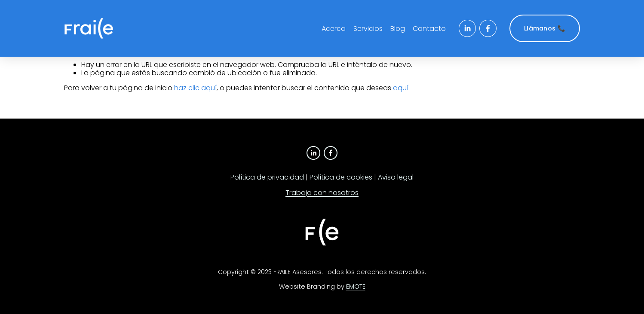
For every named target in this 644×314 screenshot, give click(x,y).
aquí (401, 88)
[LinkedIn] (467, 28)
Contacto (429, 28)
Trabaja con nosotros (322, 193)
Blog (398, 28)
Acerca (334, 28)
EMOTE (356, 287)
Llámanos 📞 (545, 28)
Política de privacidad (267, 177)
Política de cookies (341, 177)
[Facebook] (488, 28)
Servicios (368, 28)
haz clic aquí (195, 88)
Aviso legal (396, 177)
